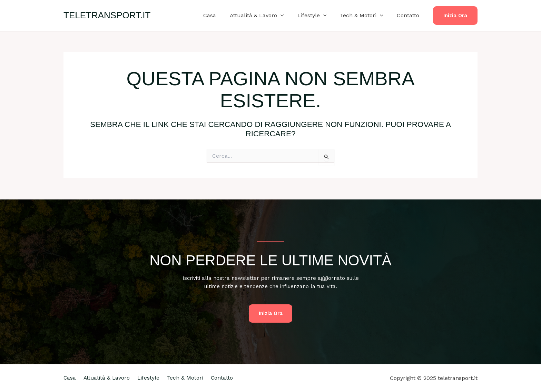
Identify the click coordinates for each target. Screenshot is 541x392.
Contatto (409, 15)
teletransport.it (107, 15)
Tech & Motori (365, 16)
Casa (221, 15)
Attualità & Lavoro (265, 16)
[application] (289, 16)
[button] (455, 16)
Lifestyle (318, 16)
